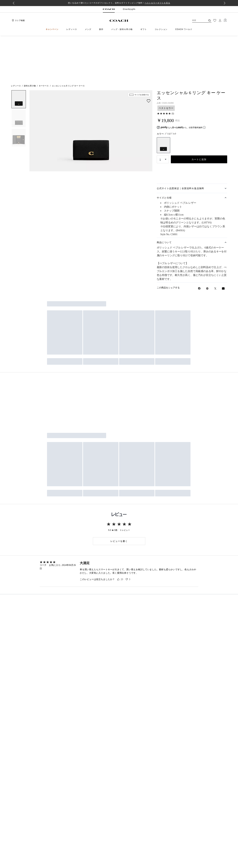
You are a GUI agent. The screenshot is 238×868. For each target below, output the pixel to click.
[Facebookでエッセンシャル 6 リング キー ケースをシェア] (199, 243)
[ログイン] (220, 20)
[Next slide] (225, 3)
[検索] (197, 20)
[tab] (109, 9)
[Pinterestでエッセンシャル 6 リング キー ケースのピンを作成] (207, 243)
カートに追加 (199, 114)
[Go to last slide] (14, 3)
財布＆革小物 (30, 41)
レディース (16, 41)
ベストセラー (166, 63)
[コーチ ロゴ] (119, 21)
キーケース (44, 41)
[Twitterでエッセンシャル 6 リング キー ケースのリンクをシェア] (215, 243)
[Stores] (18, 20)
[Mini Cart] (225, 20)
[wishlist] (149, 56)
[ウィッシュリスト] (215, 20)
